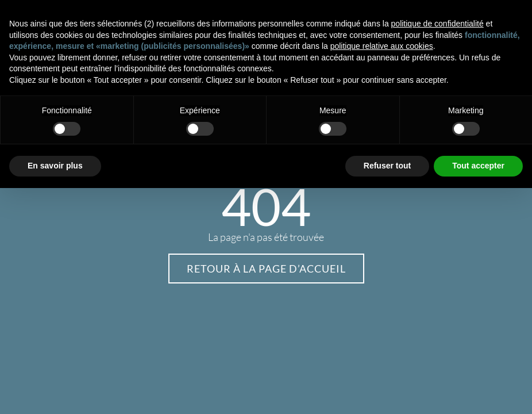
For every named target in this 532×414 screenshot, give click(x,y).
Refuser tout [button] (387, 166)
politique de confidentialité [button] (437, 24)
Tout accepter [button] (478, 166)
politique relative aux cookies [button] (382, 46)
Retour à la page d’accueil (266, 269)
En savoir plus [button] (55, 166)
